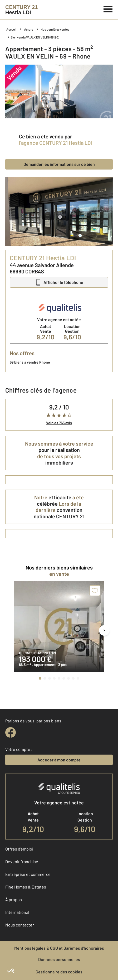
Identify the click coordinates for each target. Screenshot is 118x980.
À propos (14, 899)
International (17, 912)
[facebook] (11, 732)
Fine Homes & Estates (26, 887)
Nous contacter (20, 925)
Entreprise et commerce (28, 874)
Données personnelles (59, 959)
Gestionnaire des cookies (59, 972)
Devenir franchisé (22, 861)
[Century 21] (21, 10)
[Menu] (108, 8)
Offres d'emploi (19, 849)
